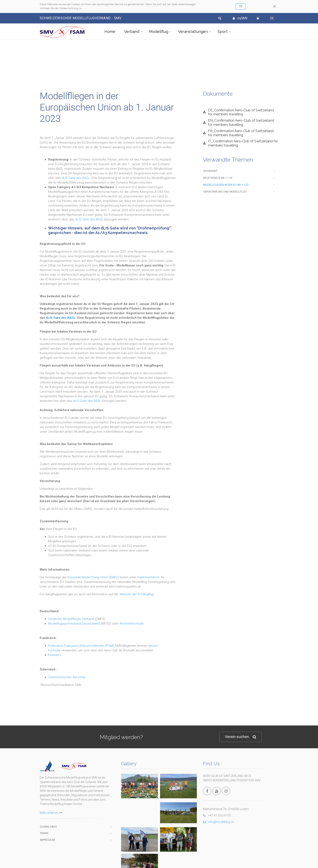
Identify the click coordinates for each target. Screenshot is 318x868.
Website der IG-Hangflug (137, 594)
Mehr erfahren (51, 813)
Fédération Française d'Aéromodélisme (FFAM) (81, 646)
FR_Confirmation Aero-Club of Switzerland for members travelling (241, 133)
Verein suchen (241, 737)
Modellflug (159, 32)
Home (110, 32)
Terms (44, 833)
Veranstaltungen (193, 32)
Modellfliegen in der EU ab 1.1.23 (226, 185)
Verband (132, 32)
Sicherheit (210, 171)
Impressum (47, 840)
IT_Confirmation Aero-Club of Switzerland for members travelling (243, 143)
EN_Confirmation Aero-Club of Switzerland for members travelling (241, 122)
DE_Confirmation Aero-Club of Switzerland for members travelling (241, 112)
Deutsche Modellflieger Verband (71, 619)
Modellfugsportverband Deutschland (74, 624)
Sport (223, 32)
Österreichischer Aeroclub (67, 677)
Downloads (48, 827)
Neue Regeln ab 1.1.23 (218, 178)
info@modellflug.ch (219, 822)
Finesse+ (55, 655)
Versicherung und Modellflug (225, 192)
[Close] (275, 6)
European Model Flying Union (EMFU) (93, 577)
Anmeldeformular (132, 624)
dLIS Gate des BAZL (76, 178)
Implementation (148, 577)
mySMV (240, 18)
